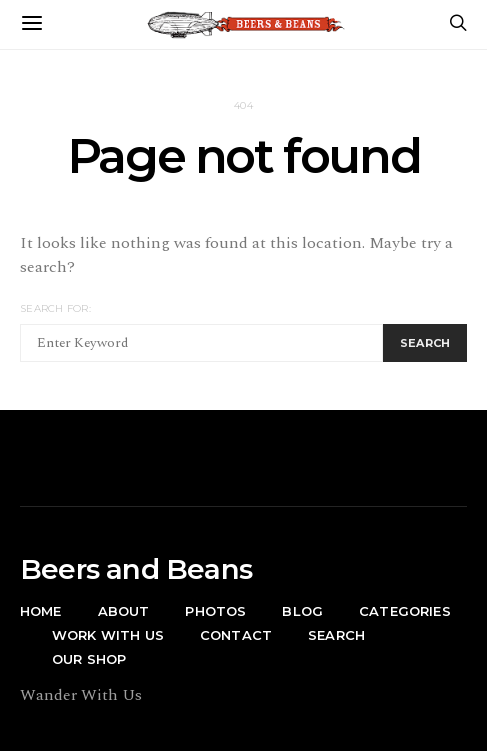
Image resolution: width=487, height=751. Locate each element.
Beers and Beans (136, 569)
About (124, 611)
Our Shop (89, 659)
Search (336, 635)
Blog (302, 611)
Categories (405, 611)
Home (41, 611)
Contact (236, 635)
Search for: (55, 308)
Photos (215, 611)
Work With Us (108, 635)
